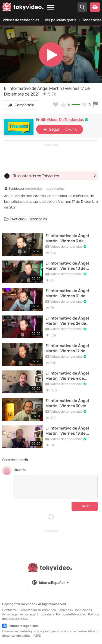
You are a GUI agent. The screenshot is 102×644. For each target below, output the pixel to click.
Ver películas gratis (61, 20)
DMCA (24, 619)
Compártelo (21, 105)
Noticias (18, 219)
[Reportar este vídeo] (95, 105)
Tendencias (38, 219)
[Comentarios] (56, 487)
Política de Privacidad (71, 614)
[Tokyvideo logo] (23, 8)
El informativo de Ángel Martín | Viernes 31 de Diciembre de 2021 (67, 293)
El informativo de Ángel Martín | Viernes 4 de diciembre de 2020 (67, 376)
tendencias (34, 189)
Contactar (9, 610)
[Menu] (51, 7)
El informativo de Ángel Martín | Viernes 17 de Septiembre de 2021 (67, 348)
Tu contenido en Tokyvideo (37, 610)
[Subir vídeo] (95, 7)
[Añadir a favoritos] (56, 105)
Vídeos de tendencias (21, 20)
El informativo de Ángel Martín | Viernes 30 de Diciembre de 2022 (67, 403)
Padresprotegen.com (20, 626)
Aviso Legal (10, 614)
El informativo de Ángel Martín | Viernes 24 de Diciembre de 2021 (67, 321)
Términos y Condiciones (75, 610)
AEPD (37, 635)
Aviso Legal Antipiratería (37, 614)
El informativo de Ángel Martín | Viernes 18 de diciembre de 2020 (67, 431)
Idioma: (51, 582)
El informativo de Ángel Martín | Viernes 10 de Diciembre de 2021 (67, 266)
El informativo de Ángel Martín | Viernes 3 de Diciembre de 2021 (67, 238)
